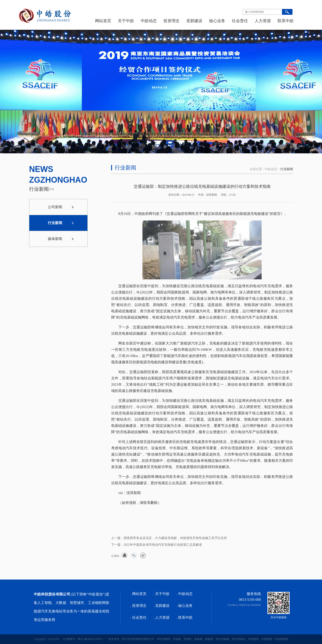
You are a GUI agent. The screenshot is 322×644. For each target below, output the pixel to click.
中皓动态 (149, 21)
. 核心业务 (184, 606)
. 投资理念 (138, 606)
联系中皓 (286, 21)
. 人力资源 (161, 617)
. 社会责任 (138, 617)
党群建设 (194, 21)
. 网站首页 (138, 594)
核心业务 (217, 21)
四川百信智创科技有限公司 (138, 639)
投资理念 (172, 21)
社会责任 (240, 21)
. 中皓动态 (184, 594)
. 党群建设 (161, 606)
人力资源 (263, 21)
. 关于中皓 (161, 594)
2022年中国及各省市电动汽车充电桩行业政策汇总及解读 (163, 545)
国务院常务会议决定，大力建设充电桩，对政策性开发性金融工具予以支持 (175, 538)
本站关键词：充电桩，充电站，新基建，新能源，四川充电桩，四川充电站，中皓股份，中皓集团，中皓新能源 (221, 639)
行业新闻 (287, 169)
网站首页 (103, 21)
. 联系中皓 (184, 617)
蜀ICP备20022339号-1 (90, 639)
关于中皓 (126, 21)
